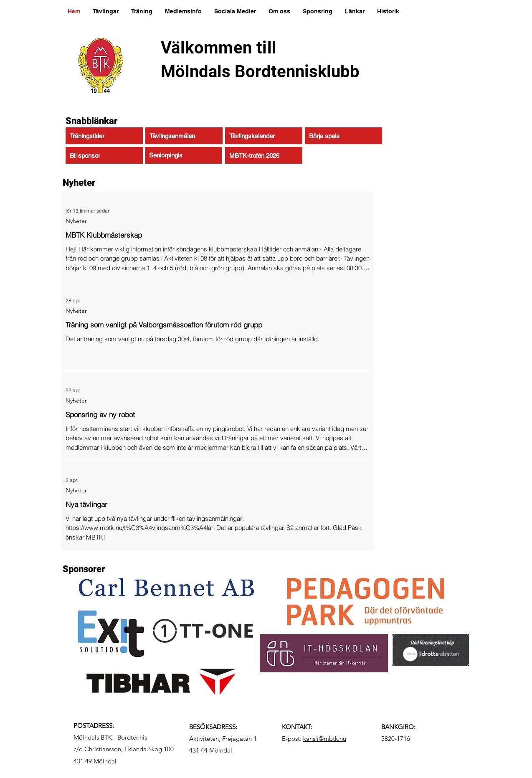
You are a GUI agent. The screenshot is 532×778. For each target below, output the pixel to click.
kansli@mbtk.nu (325, 739)
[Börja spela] (343, 136)
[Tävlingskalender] (264, 136)
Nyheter (76, 221)
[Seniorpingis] (184, 155)
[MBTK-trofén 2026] (264, 155)
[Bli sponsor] (104, 155)
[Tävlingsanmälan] (184, 136)
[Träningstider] (104, 136)
